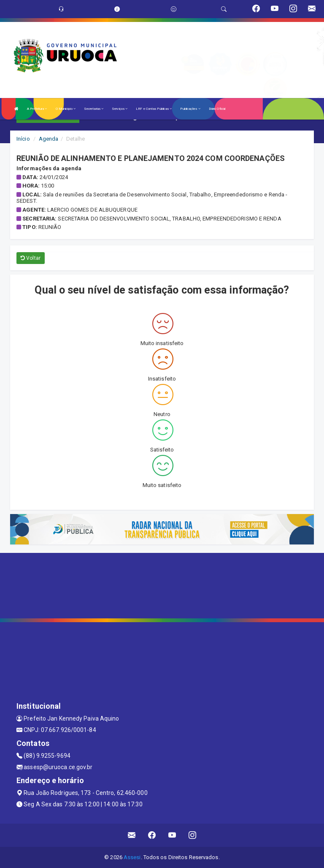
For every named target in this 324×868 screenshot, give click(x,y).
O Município (66, 109)
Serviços (120, 109)
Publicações (190, 109)
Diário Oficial (217, 109)
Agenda (49, 139)
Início (23, 139)
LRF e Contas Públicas (154, 109)
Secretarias (94, 109)
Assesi (132, 857)
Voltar (31, 258)
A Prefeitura (37, 109)
